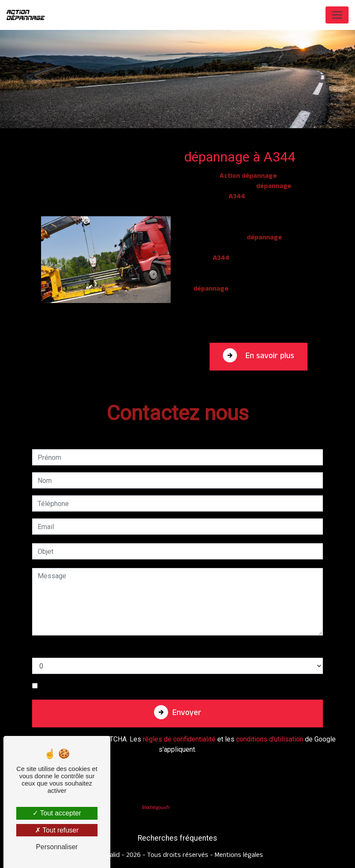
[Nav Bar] (337, 15)
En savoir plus (269, 357)
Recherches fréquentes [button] (177, 838)
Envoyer (187, 714)
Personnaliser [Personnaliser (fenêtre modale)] (57, 847)
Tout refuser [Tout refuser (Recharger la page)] (57, 830)
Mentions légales (238, 856)
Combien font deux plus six (73, 649)
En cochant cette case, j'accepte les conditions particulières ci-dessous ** (151, 686)
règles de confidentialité (179, 739)
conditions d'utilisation (270, 739)
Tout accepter (57, 813)
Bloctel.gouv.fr (156, 808)
